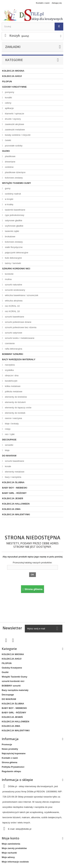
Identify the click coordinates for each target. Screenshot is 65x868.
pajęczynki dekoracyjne (16, 253)
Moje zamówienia (11, 844)
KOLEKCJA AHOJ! (12, 76)
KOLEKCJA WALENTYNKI (16, 514)
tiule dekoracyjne (13, 258)
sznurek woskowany (15, 290)
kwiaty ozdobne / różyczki (17, 135)
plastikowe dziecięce (15, 172)
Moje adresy (8, 857)
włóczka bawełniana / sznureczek (21, 295)
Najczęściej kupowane (14, 753)
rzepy (7, 429)
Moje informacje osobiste (15, 862)
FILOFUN (7, 81)
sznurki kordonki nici (16, 269)
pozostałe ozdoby (13, 146)
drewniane (10, 162)
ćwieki (8, 140)
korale (8, 466)
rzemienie (10, 343)
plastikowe (10, 156)
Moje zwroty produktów (14, 848)
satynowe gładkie (13, 220)
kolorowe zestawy (14, 178)
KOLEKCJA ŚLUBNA (13, 482)
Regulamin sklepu (11, 771)
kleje (7, 450)
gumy (7, 188)
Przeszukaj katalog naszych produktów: (33, 563)
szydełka (9, 370)
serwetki (9, 445)
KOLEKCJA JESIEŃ (13, 498)
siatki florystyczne (13, 247)
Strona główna (10, 762)
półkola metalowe (13, 391)
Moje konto (10, 838)
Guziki (6, 151)
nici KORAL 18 (12, 311)
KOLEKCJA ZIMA (11, 509)
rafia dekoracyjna (13, 349)
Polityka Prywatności (13, 767)
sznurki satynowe (13, 333)
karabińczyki (11, 381)
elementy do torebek (15, 413)
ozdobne (9, 167)
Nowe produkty (10, 749)
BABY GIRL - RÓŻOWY (14, 493)
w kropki (9, 199)
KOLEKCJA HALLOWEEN (16, 504)
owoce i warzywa (13, 418)
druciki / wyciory (13, 119)
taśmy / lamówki (13, 263)
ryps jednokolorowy (14, 215)
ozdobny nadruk (13, 194)
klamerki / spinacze (14, 114)
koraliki (8, 98)
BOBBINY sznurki (13, 354)
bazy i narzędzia (13, 477)
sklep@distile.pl (23, 829)
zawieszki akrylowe (14, 124)
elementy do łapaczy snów (18, 408)
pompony (9, 92)
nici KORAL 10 (12, 306)
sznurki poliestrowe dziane (18, 322)
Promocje (7, 744)
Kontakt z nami (43, 3)
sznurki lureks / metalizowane (19, 338)
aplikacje (9, 108)
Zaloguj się (57, 3)
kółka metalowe (12, 386)
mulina (8, 279)
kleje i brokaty (12, 424)
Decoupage (9, 440)
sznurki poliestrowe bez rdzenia (20, 327)
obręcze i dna (11, 375)
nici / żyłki (9, 434)
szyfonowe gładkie (14, 226)
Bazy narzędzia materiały (19, 359)
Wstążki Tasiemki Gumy (17, 183)
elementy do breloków (16, 397)
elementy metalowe (14, 472)
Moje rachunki (9, 853)
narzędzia (10, 365)
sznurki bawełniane (14, 317)
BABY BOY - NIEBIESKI (15, 488)
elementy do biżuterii (15, 402)
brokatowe (10, 236)
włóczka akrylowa (13, 301)
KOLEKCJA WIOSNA (13, 71)
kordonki (9, 274)
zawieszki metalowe (15, 130)
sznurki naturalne (13, 285)
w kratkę (9, 204)
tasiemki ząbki (12, 231)
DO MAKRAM (9, 456)
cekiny (8, 103)
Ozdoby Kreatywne (14, 87)
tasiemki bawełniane (15, 210)
